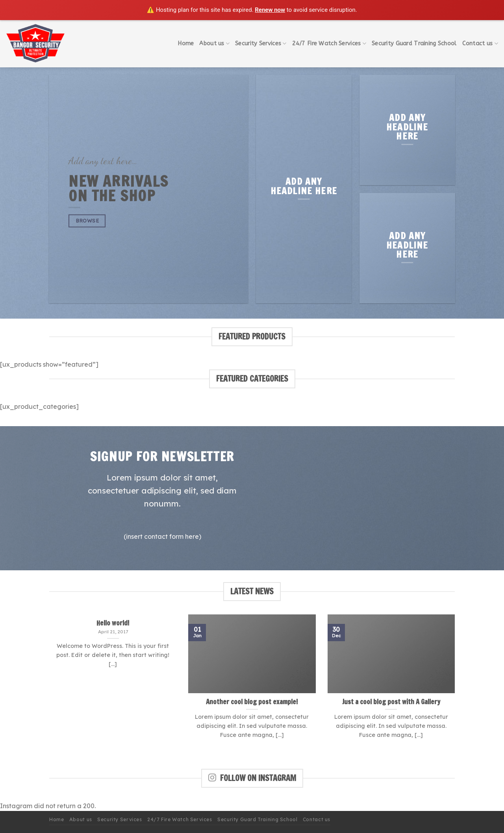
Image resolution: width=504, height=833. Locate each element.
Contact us (480, 44)
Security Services (261, 44)
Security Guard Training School (414, 44)
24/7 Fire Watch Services (329, 44)
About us (214, 44)
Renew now (270, 10)
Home (186, 44)
